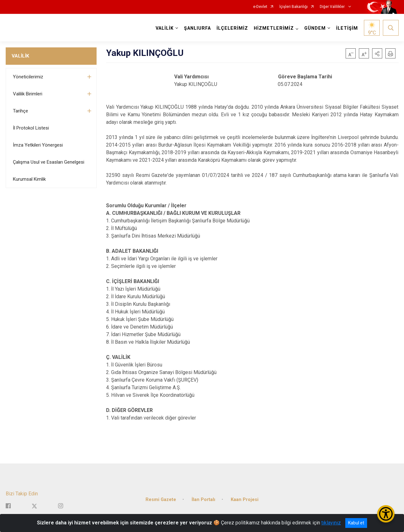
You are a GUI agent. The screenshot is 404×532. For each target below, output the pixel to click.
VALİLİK (20, 56)
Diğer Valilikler (333, 7)
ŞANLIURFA (197, 28)
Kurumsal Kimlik (29, 179)
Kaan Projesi (245, 499)
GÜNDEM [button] (315, 28)
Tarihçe (21, 111)
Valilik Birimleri (28, 94)
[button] (377, 53)
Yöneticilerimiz (28, 77)
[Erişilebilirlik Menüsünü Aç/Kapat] (386, 514)
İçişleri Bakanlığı (294, 7)
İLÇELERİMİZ (232, 28)
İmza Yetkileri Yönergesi (38, 145)
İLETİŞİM (347, 28)
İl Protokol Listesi (31, 128)
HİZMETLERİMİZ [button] (274, 28)
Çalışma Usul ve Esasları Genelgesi (49, 162)
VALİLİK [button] (165, 28)
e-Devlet (260, 7)
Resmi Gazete (161, 499)
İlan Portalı (203, 499)
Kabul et (356, 523)
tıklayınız (331, 523)
